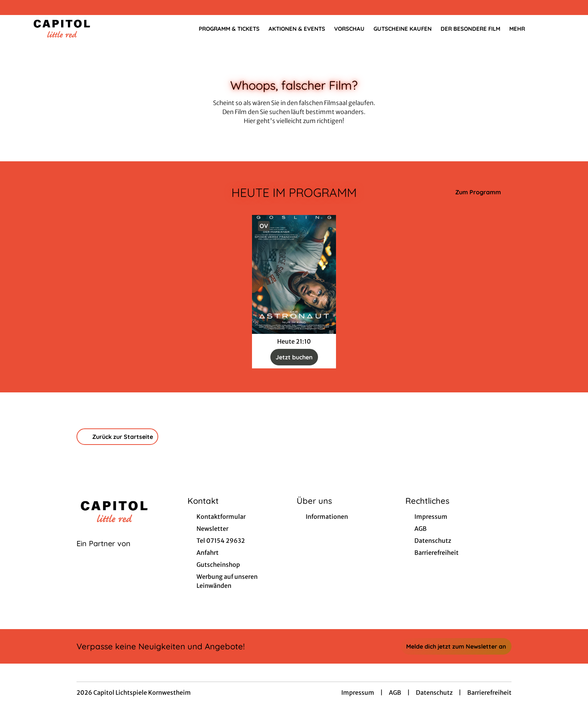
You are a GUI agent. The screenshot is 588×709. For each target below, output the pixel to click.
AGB (395, 692)
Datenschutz (434, 692)
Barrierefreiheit (489, 692)
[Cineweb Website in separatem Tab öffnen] (103, 553)
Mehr (522, 29)
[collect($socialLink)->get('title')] (13, 8)
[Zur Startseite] (82, 29)
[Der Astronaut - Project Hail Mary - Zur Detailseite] (294, 274)
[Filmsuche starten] (550, 29)
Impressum (358, 692)
